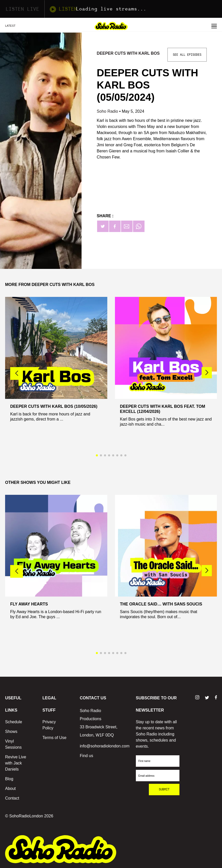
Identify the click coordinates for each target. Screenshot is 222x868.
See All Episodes (187, 55)
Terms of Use (54, 738)
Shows (11, 732)
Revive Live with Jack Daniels (16, 763)
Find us (86, 756)
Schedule (14, 722)
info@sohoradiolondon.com (105, 746)
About (10, 789)
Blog (9, 779)
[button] (207, 373)
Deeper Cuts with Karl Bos (128, 53)
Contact (12, 798)
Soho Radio (108, 111)
